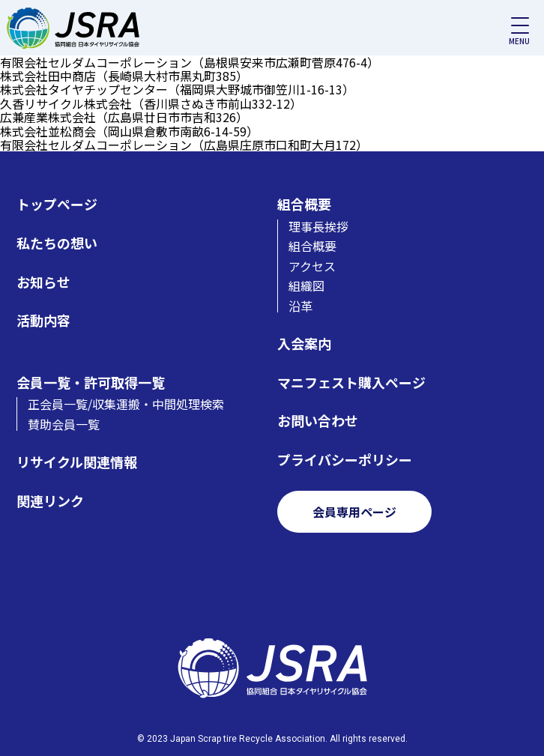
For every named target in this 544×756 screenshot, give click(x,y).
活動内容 (43, 320)
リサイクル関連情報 (77, 462)
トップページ (57, 204)
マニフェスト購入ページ (351, 382)
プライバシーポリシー (345, 460)
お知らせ (43, 282)
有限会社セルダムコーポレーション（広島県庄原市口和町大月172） (184, 145)
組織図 (306, 285)
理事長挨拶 (318, 226)
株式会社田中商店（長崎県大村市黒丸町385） (124, 76)
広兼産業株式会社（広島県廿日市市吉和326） (124, 117)
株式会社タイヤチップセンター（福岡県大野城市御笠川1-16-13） (177, 89)
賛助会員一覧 (64, 424)
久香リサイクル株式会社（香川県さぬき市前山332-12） (151, 103)
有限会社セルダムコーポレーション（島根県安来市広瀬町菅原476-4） (190, 62)
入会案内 (304, 344)
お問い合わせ (318, 421)
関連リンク (50, 501)
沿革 (300, 306)
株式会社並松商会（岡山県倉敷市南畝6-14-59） (129, 131)
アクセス (312, 266)
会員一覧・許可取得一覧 (91, 382)
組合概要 (304, 204)
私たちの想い (57, 243)
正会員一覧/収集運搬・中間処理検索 (126, 404)
